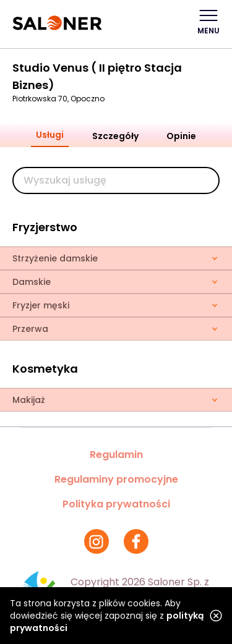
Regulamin (116, 455)
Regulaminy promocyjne (116, 479)
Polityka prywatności (116, 504)
